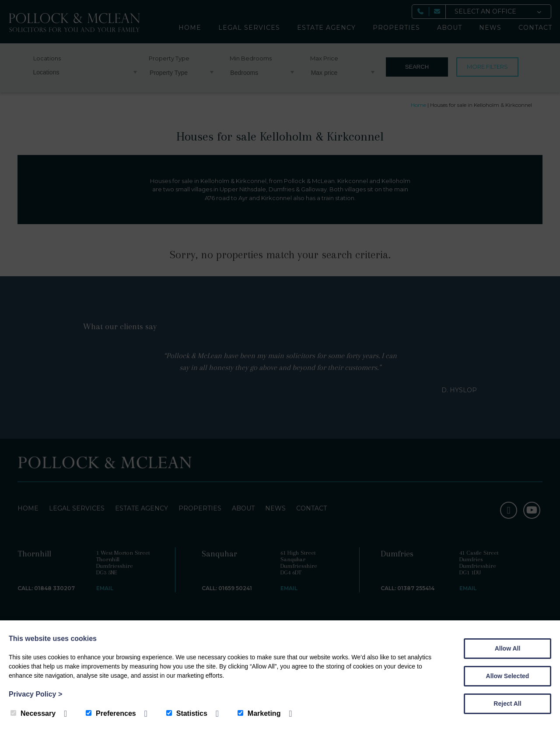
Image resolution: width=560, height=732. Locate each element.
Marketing (259, 713)
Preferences (111, 713)
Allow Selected (508, 676)
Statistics (187, 713)
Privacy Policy (35, 694)
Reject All (507, 704)
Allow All (508, 648)
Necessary (33, 713)
